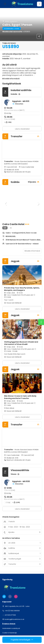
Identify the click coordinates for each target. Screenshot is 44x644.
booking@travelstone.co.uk (14, 619)
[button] (6, 204)
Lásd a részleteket (22, 129)
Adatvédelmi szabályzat (11, 628)
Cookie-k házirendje (10, 633)
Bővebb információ (11, 79)
